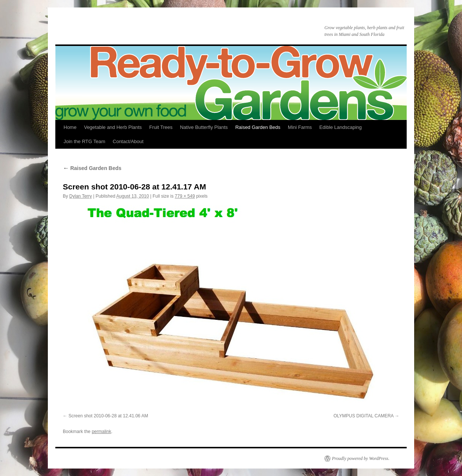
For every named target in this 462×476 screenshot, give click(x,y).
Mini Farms (300, 127)
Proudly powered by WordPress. (361, 458)
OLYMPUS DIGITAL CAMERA (363, 416)
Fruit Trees (161, 127)
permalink (101, 432)
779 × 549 (185, 196)
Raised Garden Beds (258, 127)
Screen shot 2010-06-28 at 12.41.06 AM (108, 416)
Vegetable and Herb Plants (113, 127)
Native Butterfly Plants (204, 127)
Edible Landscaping (340, 127)
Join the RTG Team (84, 141)
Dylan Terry (80, 196)
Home (70, 127)
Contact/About (128, 141)
